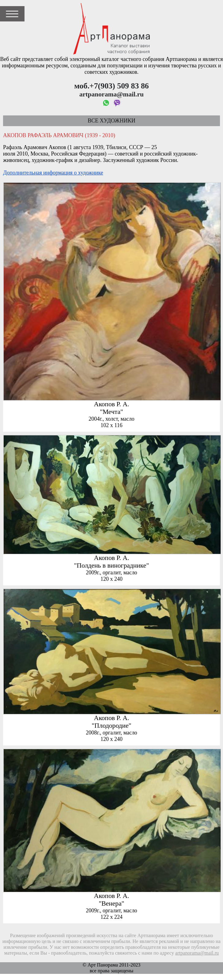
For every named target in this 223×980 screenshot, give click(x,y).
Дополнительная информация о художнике (53, 173)
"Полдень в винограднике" (112, 565)
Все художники (111, 121)
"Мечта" (112, 412)
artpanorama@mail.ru (197, 953)
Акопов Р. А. (112, 404)
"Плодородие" (111, 726)
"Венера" (111, 903)
